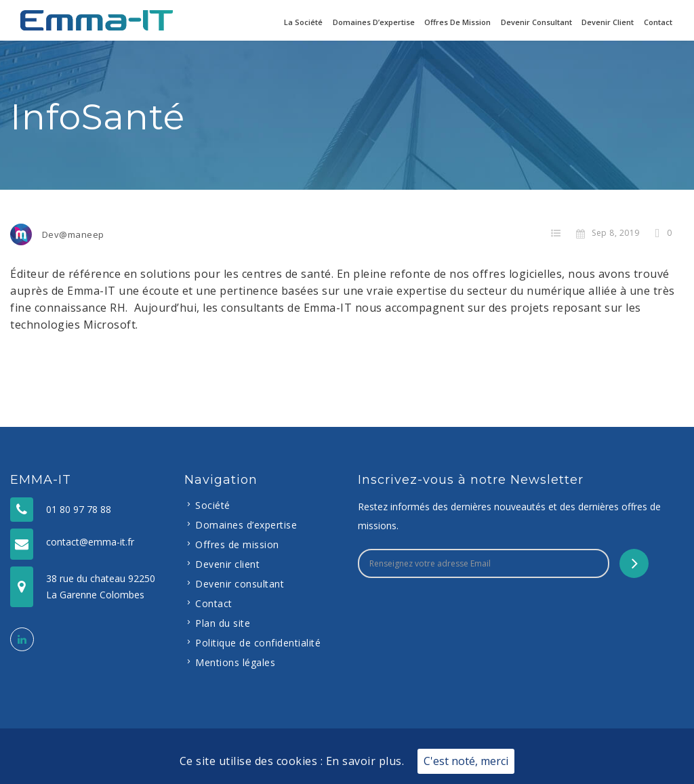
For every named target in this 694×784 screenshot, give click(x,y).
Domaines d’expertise (374, 22)
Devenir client (608, 22)
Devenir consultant (536, 22)
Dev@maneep (73, 234)
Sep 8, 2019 (608, 233)
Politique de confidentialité (258, 643)
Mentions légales (235, 662)
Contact (658, 22)
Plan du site (223, 623)
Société (213, 505)
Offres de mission (457, 22)
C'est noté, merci (466, 761)
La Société (303, 22)
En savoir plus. (365, 761)
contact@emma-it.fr (90, 542)
